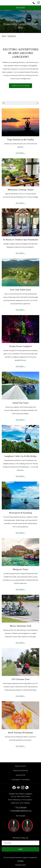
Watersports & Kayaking (21, 513)
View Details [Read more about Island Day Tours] (20, 420)
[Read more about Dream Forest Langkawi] (20, 329)
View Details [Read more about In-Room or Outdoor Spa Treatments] (20, 253)
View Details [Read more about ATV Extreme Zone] (20, 696)
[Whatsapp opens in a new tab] (27, 787)
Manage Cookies (21, 865)
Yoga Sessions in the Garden (21, 140)
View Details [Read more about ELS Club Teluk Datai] (20, 310)
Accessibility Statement (21, 780)
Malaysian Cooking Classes (21, 190)
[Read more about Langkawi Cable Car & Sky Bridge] (20, 439)
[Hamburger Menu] (38, 3)
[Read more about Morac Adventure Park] (20, 609)
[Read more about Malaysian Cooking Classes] (20, 172)
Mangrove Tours (20, 569)
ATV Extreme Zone (20, 679)
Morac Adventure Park (21, 626)
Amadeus (21, 861)
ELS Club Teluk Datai (20, 290)
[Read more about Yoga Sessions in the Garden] (20, 122)
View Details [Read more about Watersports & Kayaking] (20, 533)
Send (20, 849)
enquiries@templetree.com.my (21, 810)
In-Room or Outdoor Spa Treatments (21, 240)
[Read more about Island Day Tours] (20, 386)
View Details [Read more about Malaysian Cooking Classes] (20, 203)
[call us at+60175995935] (34, 3)
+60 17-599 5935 (21, 807)
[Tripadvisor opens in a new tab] (18, 787)
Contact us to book (20, 86)
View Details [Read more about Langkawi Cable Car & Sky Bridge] (20, 476)
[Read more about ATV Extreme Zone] (20, 662)
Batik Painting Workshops (20, 733)
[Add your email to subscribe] (20, 843)
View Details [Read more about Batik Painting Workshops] (20, 746)
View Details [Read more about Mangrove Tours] (20, 589)
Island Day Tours (20, 403)
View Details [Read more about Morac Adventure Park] (20, 643)
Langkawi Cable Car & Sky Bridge (20, 456)
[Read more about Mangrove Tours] (20, 552)
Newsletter (21, 775)
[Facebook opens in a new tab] (14, 787)
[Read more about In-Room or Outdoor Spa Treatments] (20, 222)
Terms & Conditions (20, 771)
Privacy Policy (21, 766)
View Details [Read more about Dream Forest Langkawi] (20, 366)
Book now (20, 8)
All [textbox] (4, 103)
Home (4, 36)
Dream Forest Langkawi (21, 346)
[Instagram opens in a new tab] (23, 787)
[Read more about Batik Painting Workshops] (20, 715)
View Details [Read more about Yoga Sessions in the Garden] (20, 153)
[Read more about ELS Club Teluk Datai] (20, 272)
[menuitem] (20, 766)
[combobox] (20, 103)
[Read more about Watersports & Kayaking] (20, 496)
